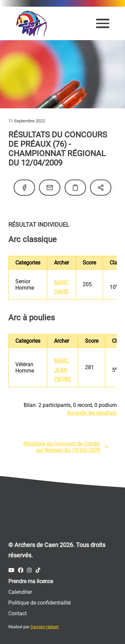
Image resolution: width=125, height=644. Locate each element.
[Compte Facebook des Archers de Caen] (21, 570)
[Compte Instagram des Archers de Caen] (29, 570)
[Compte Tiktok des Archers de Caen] (38, 570)
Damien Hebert (44, 627)
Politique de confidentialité (39, 603)
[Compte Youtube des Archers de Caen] (11, 570)
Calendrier (20, 592)
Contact (17, 613)
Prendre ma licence (31, 581)
